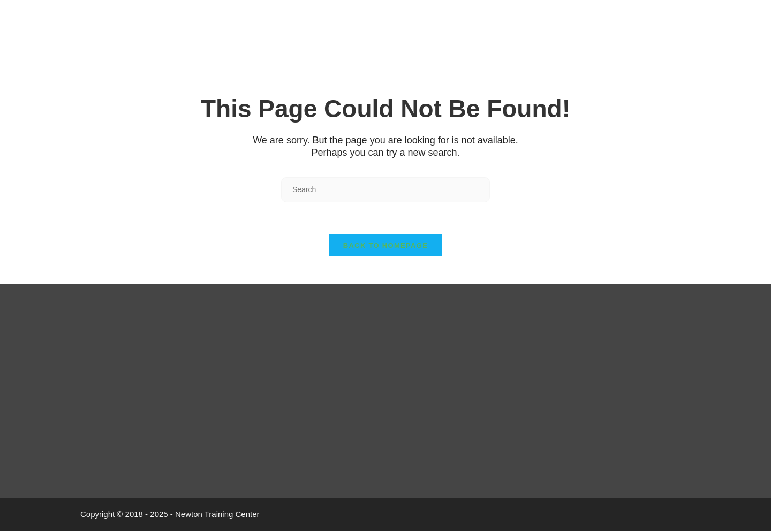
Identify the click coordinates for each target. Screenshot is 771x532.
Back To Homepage (385, 246)
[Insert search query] (385, 190)
